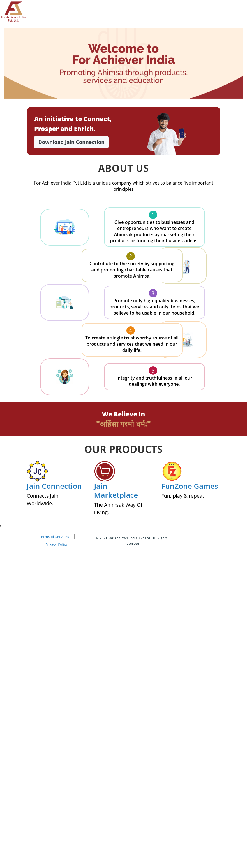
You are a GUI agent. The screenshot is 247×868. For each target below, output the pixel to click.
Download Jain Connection (71, 142)
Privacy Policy (56, 544)
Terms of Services (54, 537)
